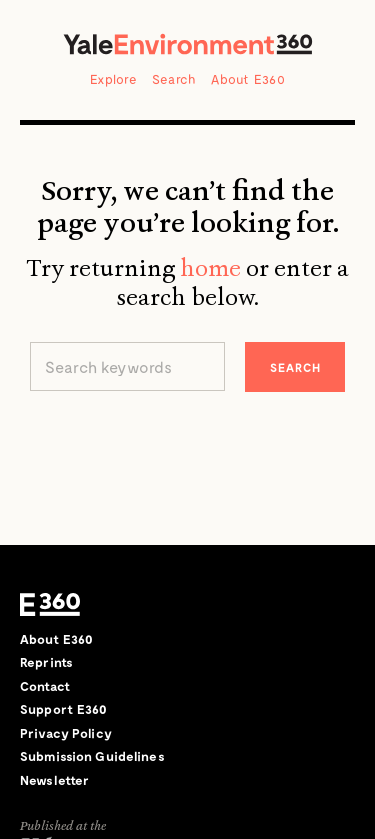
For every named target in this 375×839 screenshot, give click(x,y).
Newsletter (54, 780)
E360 (50, 605)
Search (174, 79)
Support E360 (64, 709)
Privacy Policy (66, 733)
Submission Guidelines (92, 756)
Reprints (46, 662)
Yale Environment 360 (188, 44)
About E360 (248, 79)
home (210, 268)
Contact (45, 686)
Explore (113, 79)
